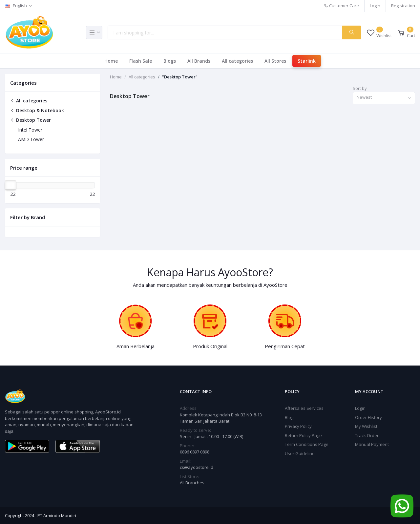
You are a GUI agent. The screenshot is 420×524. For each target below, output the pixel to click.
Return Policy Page (303, 435)
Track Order (367, 435)
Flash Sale (141, 61)
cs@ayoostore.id (197, 467)
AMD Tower (31, 139)
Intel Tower (30, 130)
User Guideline (300, 453)
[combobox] (384, 98)
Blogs (170, 61)
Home (111, 61)
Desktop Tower (31, 120)
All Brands (199, 61)
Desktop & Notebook (37, 110)
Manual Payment (372, 444)
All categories (237, 61)
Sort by (360, 88)
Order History (368, 417)
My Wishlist (366, 426)
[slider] (10, 185)
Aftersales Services (304, 408)
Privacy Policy (298, 426)
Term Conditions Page (307, 444)
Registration (403, 6)
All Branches (192, 483)
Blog (289, 417)
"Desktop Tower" (180, 77)
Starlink (307, 61)
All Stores (275, 61)
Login (375, 6)
